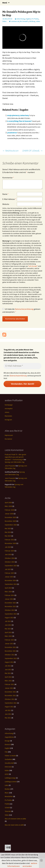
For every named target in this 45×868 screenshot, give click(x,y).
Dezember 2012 (10, 647)
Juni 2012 (8, 669)
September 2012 (11, 658)
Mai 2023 (8, 536)
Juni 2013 (8, 625)
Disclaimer (9, 439)
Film (6, 752)
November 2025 (10, 521)
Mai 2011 (8, 718)
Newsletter (9, 796)
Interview (8, 767)
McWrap (32, 21)
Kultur (7, 770)
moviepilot (9, 408)
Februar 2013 (9, 640)
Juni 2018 (8, 554)
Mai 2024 (8, 532)
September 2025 (11, 525)
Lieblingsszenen (11, 782)
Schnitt (7, 808)
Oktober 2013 (10, 610)
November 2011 (10, 695)
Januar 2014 (9, 599)
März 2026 (8, 506)
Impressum (9, 435)
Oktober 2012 (10, 655)
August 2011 (9, 707)
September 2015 (11, 566)
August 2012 (9, 662)
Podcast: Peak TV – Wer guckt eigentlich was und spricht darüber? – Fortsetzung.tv (15, 457)
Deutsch (8, 744)
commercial (15, 21)
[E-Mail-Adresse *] (22, 366)
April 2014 (8, 588)
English (28, 19)
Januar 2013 (9, 644)
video (38, 21)
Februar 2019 (9, 551)
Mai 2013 (8, 629)
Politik (7, 804)
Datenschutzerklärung (24, 309)
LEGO (7, 774)
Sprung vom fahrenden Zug (15, 462)
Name (5, 194)
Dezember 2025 (10, 517)
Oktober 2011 (10, 699)
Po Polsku (35, 19)
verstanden (27, 866)
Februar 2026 (9, 510)
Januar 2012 (9, 688)
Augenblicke (9, 737)
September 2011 (11, 703)
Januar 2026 (9, 514)
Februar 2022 (9, 540)
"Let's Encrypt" (33, 266)
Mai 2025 (8, 528)
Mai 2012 (8, 673)
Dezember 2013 (10, 603)
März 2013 (8, 636)
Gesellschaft (9, 763)
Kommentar (8, 178)
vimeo (7, 412)
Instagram (8, 420)
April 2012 (8, 677)
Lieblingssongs (10, 778)
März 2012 (8, 681)
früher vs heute (10, 756)
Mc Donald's (24, 21)
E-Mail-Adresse (9, 199)
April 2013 (8, 632)
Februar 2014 (9, 595)
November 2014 (10, 580)
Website (6, 204)
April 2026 (8, 502)
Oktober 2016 (10, 558)
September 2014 (11, 584)
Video (4, 21)
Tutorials (8, 811)
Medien (7, 789)
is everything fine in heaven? (20, 121)
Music (7, 793)
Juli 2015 (8, 569)
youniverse (12, 133)
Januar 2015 (9, 577)
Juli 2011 (8, 710)
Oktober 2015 (10, 562)
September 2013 (11, 614)
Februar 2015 (9, 573)
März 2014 (8, 592)
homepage (9, 405)
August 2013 (9, 618)
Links (7, 785)
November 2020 (10, 543)
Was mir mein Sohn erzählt (14, 825)
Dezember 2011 (10, 692)
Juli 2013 (8, 621)
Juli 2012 (8, 666)
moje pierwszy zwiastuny (18, 115)
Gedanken (8, 759)
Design (7, 741)
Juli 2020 (8, 547)
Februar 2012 (9, 684)
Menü (5, 3)
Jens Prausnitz (10, 466)
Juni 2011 (8, 714)
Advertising (21, 19)
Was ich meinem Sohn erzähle (15, 819)
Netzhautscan (10, 151)
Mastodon (8, 416)
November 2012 (10, 651)
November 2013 (10, 606)
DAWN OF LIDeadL (33, 151)
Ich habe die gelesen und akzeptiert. (21, 310)
